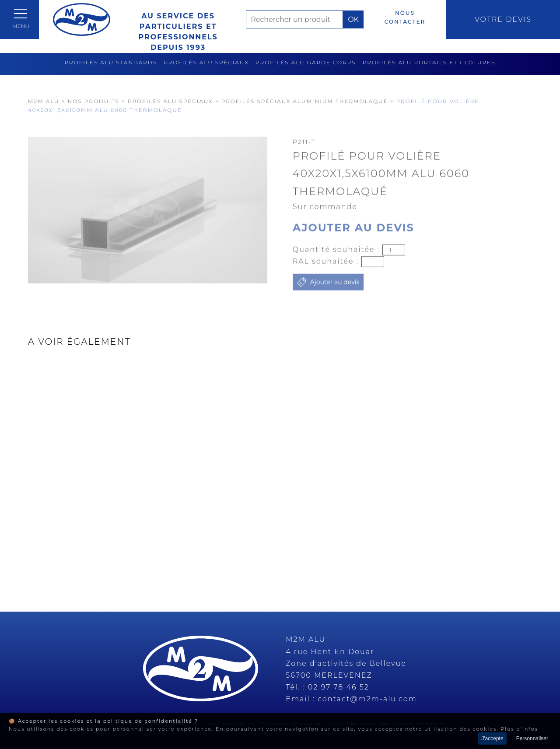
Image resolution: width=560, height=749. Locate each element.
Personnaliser (532, 738)
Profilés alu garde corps (306, 62)
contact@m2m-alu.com (367, 699)
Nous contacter (405, 17)
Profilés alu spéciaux (206, 62)
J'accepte (492, 738)
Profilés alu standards (111, 62)
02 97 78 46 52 (339, 687)
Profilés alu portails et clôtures (429, 62)
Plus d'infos (519, 729)
